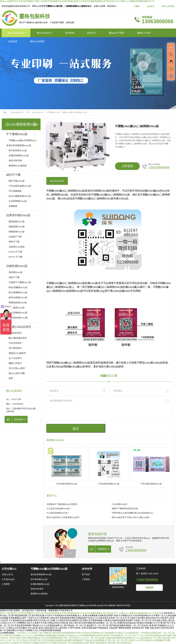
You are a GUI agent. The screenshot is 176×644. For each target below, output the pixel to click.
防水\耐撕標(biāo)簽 (18, 292)
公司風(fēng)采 (8, 579)
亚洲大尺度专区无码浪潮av (88, 633)
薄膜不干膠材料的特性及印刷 (125, 509)
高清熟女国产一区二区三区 (162, 633)
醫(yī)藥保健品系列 (18, 338)
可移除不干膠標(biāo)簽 (20, 282)
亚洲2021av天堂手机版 (139, 640)
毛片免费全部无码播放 (10, 635)
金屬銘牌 (13, 206)
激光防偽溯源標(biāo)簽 (20, 145)
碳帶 (11, 378)
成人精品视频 (107, 633)
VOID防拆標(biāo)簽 (18, 318)
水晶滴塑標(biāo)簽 (18, 201)
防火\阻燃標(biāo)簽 (18, 313)
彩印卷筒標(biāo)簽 (18, 150)
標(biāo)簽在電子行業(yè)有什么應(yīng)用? (131, 517)
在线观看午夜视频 (71, 640)
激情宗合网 (101, 635)
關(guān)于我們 (117, 33)
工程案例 (86, 579)
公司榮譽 (6, 584)
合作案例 (70, 33)
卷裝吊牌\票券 (15, 161)
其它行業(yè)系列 (17, 368)
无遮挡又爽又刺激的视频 (26, 638)
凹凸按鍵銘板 (15, 191)
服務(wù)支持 (144, 33)
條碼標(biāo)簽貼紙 (18, 166)
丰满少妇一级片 (7, 638)
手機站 (137, 6)
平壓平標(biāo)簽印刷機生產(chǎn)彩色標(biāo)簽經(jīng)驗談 (133, 513)
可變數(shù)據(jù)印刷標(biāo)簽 (74, 112)
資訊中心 (92, 33)
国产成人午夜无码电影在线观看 (48, 640)
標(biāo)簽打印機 (17, 373)
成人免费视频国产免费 (160, 640)
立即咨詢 (127, 166)
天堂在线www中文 (25, 633)
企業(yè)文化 (7, 574)
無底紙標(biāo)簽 (17, 308)
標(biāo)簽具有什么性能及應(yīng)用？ (63, 517)
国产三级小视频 (41, 633)
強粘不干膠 (14, 277)
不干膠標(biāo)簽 (53, 112)
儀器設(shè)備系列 (17, 353)
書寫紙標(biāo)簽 (17, 222)
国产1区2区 (69, 643)
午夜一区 (67, 638)
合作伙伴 (87, 569)
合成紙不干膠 (15, 237)
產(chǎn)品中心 (45, 33)
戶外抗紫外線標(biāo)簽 (20, 186)
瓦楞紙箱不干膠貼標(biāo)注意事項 (62, 504)
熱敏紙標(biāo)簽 (17, 232)
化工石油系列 (15, 358)
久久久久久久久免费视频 (32, 635)
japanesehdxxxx (6, 643)
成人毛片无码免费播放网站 (50, 638)
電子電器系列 (15, 348)
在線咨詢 (149, 588)
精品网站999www (131, 638)
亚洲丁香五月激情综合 (121, 643)
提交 (76, 429)
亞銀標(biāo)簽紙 (17, 247)
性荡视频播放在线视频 (54, 635)
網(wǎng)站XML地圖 (103, 605)
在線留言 (151, 6)
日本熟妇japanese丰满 (75, 635)
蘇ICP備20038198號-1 (122, 605)
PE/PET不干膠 (15, 252)
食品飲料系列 (15, 333)
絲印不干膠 (13, 175)
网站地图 (159, 613)
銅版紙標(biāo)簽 (17, 227)
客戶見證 (86, 574)
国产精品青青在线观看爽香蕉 (62, 633)
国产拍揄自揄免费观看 (112, 638)
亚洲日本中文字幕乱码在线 (51, 643)
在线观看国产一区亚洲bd (138, 633)
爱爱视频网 (90, 635)
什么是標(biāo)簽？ (120, 504)
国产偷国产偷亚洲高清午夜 (98, 643)
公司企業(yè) (9, 569)
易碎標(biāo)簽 (16, 272)
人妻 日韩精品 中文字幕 (150, 638)
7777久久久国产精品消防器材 (149, 635)
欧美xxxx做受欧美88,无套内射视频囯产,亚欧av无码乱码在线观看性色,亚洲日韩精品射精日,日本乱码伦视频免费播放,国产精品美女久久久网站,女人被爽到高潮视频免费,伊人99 (77, 1)
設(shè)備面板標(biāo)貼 (20, 196)
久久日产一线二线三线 (91, 638)
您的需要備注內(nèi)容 (109, 409)
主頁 (27, 112)
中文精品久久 (120, 633)
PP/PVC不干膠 (15, 257)
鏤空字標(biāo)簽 (17, 181)
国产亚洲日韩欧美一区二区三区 (121, 635)
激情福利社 (80, 643)
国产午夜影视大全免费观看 (92, 640)
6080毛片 (76, 638)
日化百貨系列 (15, 343)
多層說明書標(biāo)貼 (19, 156)
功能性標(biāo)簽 (17, 266)
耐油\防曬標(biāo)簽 (18, 287)
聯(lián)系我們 (168, 6)
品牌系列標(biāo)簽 (18, 215)
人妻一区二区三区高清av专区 (20, 640)
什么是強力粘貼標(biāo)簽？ (59, 509)
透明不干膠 (14, 242)
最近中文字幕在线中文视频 (26, 643)
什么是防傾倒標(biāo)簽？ (58, 513)
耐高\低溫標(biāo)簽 (18, 297)
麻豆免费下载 (169, 635)
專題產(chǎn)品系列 (19, 327)
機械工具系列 (15, 363)
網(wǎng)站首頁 (16, 33)
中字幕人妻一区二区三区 (116, 640)
